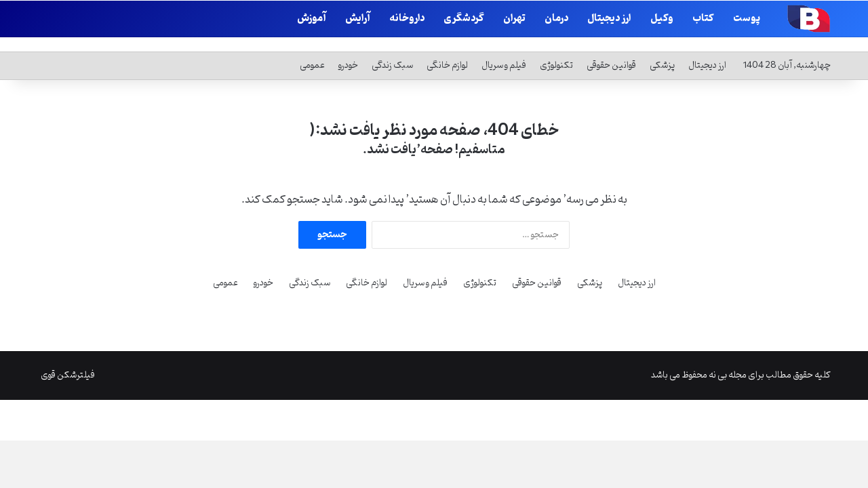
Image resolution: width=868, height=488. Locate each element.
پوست (747, 19)
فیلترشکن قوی (68, 360)
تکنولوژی (556, 50)
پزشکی (662, 50)
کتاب (703, 19)
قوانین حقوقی (611, 50)
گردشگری (464, 19)
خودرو (348, 50)
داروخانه (407, 19)
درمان (556, 19)
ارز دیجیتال (609, 19)
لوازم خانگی (447, 50)
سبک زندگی (392, 50)
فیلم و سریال (504, 50)
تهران (514, 19)
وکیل (662, 19)
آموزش (312, 19)
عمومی (312, 50)
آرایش (358, 19)
